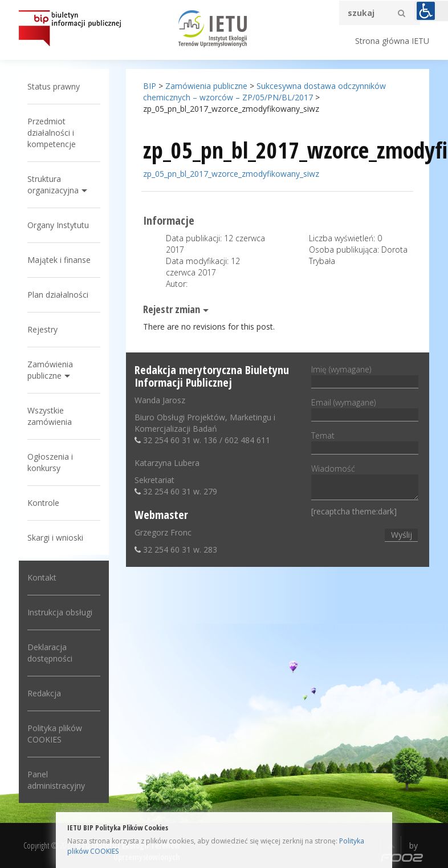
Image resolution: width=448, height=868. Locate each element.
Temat (365, 441)
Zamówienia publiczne (50, 370)
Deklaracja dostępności (50, 653)
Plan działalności (58, 295)
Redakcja (44, 693)
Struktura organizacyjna (53, 184)
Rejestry (42, 329)
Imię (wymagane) (365, 375)
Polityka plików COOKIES (55, 734)
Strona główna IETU (392, 41)
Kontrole (43, 503)
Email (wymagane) (365, 408)
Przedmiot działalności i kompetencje (52, 133)
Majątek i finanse (59, 260)
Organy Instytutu (58, 225)
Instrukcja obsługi (60, 612)
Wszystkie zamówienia (50, 416)
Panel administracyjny (56, 780)
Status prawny (54, 86)
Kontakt (42, 577)
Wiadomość (365, 483)
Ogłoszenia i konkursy (50, 462)
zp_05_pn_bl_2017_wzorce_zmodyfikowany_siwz (231, 174)
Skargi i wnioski (55, 538)
